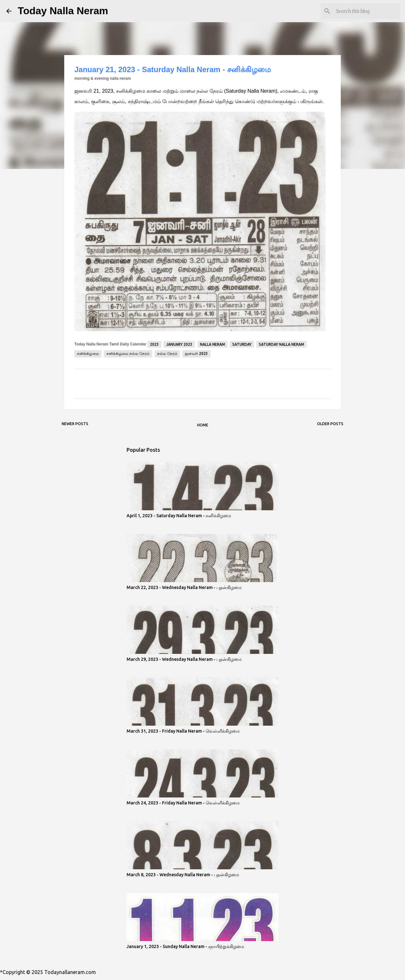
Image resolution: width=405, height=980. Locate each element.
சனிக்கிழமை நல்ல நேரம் (128, 354)
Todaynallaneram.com (70, 972)
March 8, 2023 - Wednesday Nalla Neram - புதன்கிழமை (183, 875)
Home (203, 425)
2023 (154, 344)
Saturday (242, 344)
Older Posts (330, 424)
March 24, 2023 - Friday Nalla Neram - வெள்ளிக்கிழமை (183, 803)
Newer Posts (75, 424)
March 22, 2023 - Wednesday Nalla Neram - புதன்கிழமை (184, 587)
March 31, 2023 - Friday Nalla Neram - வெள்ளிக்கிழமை (183, 731)
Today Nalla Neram (63, 11)
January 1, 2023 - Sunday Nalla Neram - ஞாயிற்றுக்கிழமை (185, 946)
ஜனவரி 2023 (196, 354)
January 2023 (179, 344)
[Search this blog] (367, 11)
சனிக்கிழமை (88, 354)
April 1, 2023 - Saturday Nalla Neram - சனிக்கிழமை (179, 516)
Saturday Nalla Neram (281, 344)
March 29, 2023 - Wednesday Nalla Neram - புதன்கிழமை (184, 659)
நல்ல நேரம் (167, 354)
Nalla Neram (212, 344)
